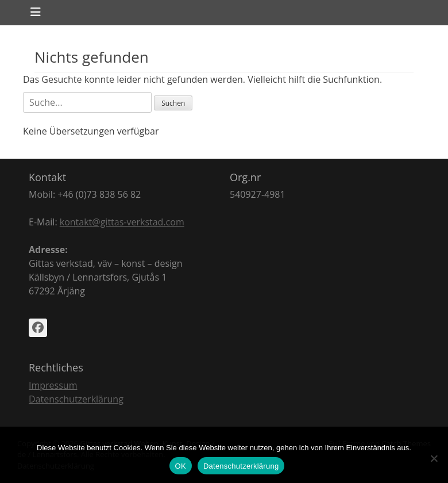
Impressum (53, 385)
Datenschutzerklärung (76, 399)
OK (181, 466)
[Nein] (434, 458)
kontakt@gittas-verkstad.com (122, 222)
